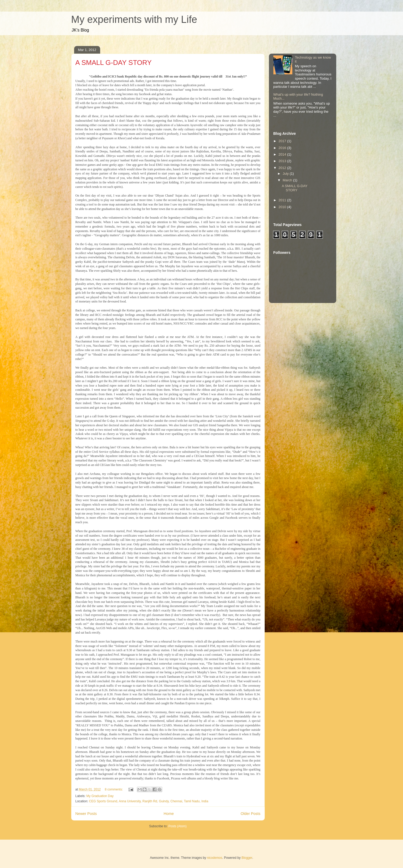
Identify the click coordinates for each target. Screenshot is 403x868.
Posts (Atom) (178, 826)
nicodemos (215, 858)
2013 (283, 161)
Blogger (247, 858)
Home (169, 814)
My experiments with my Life (134, 19)
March (288, 180)
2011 (283, 200)
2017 (283, 141)
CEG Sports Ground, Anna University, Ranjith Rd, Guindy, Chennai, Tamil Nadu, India (149, 801)
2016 (283, 148)
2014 (283, 154)
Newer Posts (86, 814)
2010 (283, 207)
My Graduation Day (100, 796)
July (286, 174)
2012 (283, 168)
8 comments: (114, 789)
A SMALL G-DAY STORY (114, 63)
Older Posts (250, 814)
